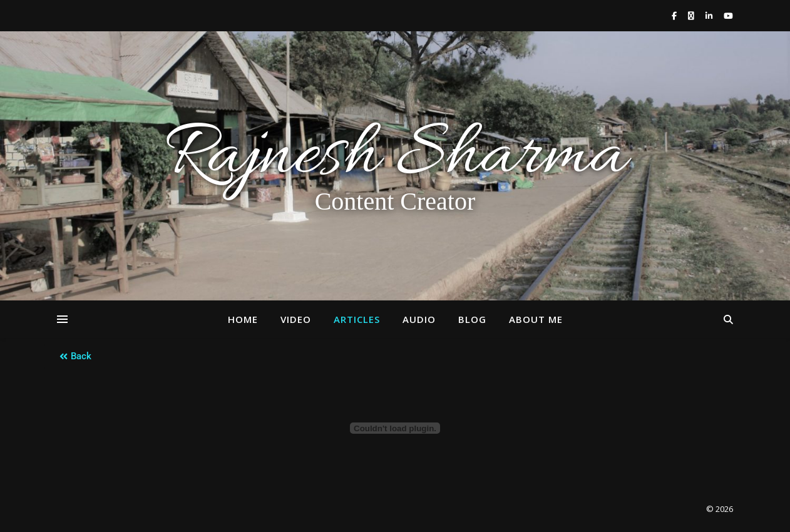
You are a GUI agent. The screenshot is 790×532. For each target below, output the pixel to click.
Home (243, 319)
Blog (472, 319)
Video (296, 319)
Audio (419, 319)
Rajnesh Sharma (395, 157)
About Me (536, 319)
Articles (357, 319)
